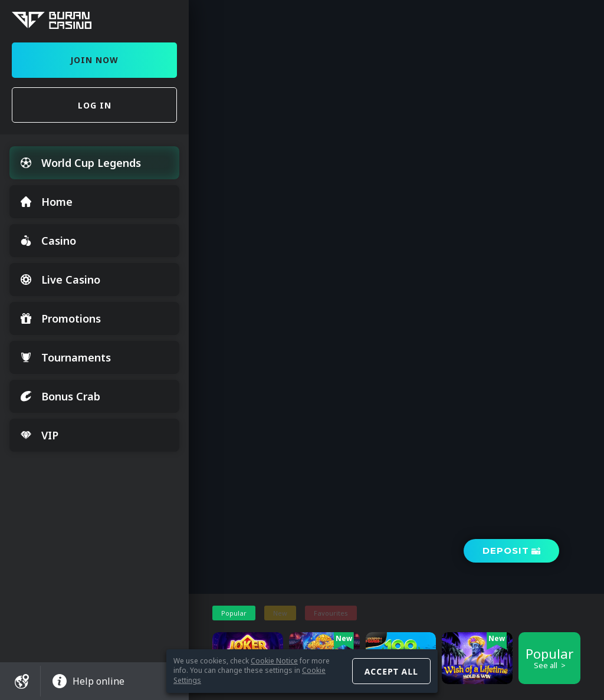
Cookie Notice (274, 661)
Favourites (331, 613)
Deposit (506, 551)
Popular (234, 613)
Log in (95, 105)
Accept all (391, 671)
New (280, 613)
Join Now (94, 60)
